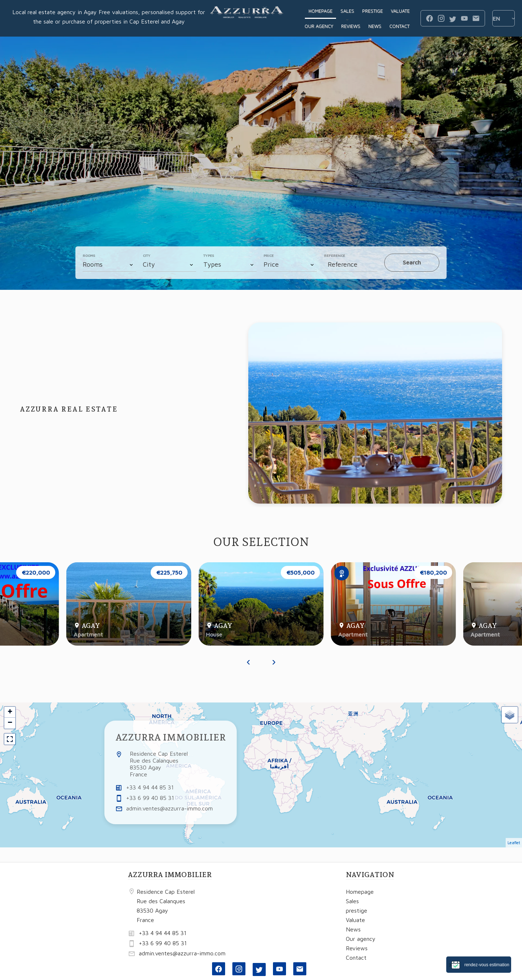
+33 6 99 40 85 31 (150, 798)
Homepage (247, 18)
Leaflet (514, 843)
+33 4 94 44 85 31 (150, 787)
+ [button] (10, 712)
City (147, 255)
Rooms (89, 255)
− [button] (10, 723)
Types (209, 255)
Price (269, 255)
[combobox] (109, 264)
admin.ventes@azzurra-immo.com (169, 808)
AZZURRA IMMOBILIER (171, 737)
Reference (335, 255)
